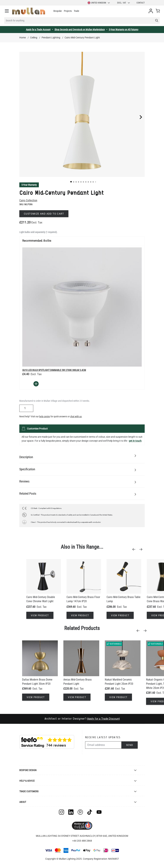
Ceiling (34, 38)
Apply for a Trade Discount (103, 719)
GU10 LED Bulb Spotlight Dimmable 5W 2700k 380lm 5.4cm (54, 370)
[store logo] (29, 11)
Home (23, 38)
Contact (141, 3)
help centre (45, 416)
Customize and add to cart (44, 214)
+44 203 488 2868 (82, 841)
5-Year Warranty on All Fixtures (124, 30)
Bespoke (58, 11)
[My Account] (151, 11)
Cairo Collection (28, 200)
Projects (68, 11)
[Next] (142, 549)
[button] (71, 182)
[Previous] (135, 549)
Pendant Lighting (51, 38)
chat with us (76, 416)
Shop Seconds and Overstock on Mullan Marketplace (80, 30)
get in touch (135, 441)
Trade (77, 11)
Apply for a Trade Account (38, 30)
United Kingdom (99, 3)
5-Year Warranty (29, 185)
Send (130, 745)
